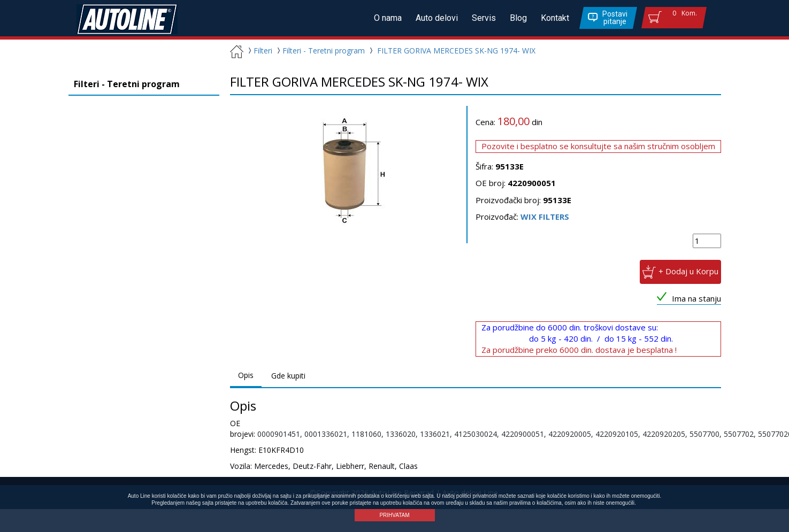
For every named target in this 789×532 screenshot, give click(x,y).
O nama (393, 18)
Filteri (259, 51)
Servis (487, 18)
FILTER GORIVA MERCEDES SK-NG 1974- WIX (456, 51)
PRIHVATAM (394, 515)
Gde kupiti (288, 376)
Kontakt (556, 18)
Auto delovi (441, 18)
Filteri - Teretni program (320, 51)
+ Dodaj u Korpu (688, 271)
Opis (246, 375)
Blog (520, 18)
